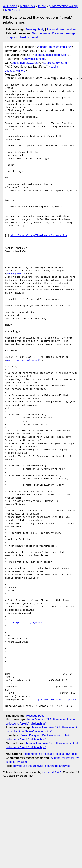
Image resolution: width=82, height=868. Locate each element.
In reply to (12, 37)
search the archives (58, 766)
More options (68, 29)
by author (23, 762)
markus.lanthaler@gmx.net (55, 47)
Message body (35, 29)
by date (55, 758)
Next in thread (29, 37)
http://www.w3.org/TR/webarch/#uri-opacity (39, 236)
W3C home (10, 6)
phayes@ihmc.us (34, 59)
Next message (41, 33)
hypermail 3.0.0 (52, 773)
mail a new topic (67, 754)
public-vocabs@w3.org (63, 6)
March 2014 (13, 10)
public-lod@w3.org (55, 63)
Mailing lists (27, 6)
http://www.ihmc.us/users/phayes (55, 700)
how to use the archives (28, 766)
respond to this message (39, 754)
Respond (52, 29)
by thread (68, 758)
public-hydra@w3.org (25, 63)
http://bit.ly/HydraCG (28, 623)
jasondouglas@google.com (51, 55)
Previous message (64, 33)
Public (42, 6)
